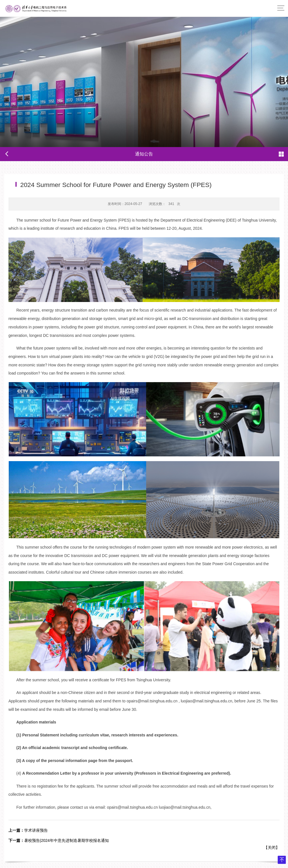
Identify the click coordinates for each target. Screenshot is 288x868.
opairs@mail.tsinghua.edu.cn (132, 807)
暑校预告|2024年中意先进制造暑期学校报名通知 (59, 840)
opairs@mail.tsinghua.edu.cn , (153, 701)
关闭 (272, 847)
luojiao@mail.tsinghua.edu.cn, (207, 701)
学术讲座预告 (28, 830)
